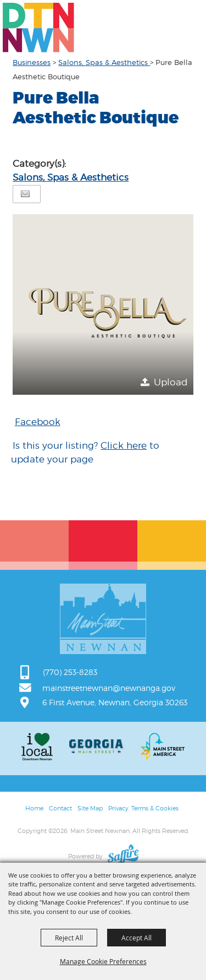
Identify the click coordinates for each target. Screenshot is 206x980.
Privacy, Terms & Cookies (143, 808)
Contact (60, 808)
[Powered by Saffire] (123, 856)
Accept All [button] (137, 938)
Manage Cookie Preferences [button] (103, 961)
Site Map (90, 808)
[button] (103, 304)
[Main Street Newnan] (38, 28)
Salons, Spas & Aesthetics (104, 62)
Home (34, 808)
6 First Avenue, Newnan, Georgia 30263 (115, 702)
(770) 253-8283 (70, 672)
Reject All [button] (69, 938)
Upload (171, 382)
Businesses (32, 62)
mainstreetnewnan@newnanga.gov (109, 688)
